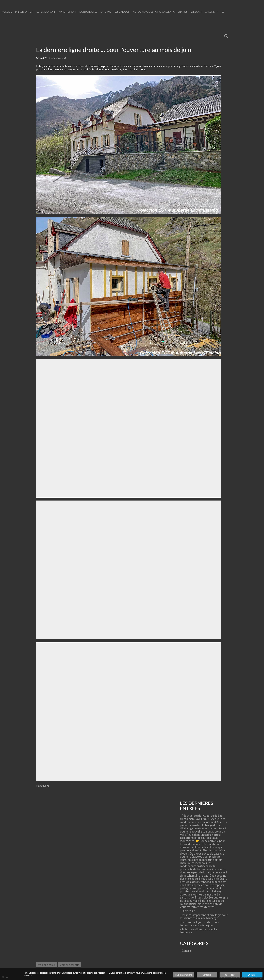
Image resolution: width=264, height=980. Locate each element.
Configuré (207, 975)
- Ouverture (187, 911)
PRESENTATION (146, 12)
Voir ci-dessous (69, 965)
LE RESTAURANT (168, 12)
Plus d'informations (184, 975)
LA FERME (228, 12)
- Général (186, 951)
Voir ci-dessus (47, 965)
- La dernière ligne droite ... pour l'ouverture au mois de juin (200, 924)
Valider (252, 975)
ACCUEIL (129, 12)
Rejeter (230, 975)
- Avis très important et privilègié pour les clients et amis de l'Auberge (204, 917)
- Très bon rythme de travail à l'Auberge (198, 931)
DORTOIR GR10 (210, 12)
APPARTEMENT (189, 12)
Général (57, 58)
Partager (43, 786)
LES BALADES (244, 12)
